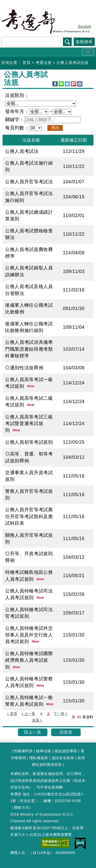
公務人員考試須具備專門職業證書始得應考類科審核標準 (29, 349)
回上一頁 (33, 732)
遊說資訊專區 (66, 751)
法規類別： (17, 95)
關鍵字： (15, 120)
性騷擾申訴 (23, 751)
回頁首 (66, 732)
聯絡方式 (22, 807)
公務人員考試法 (22, 151)
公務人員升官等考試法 (29, 182)
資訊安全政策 (63, 758)
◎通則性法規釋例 (24, 368)
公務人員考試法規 (72, 62)
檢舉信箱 (44, 751)
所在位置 (28, 801)
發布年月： (17, 111)
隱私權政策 (39, 758)
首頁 (26, 62)
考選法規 (44, 62)
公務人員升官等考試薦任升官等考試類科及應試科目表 (29, 516)
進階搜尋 (84, 42)
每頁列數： (17, 128)
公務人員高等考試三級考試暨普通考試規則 (29, 424)
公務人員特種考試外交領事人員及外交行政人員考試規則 (29, 635)
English (84, 26)
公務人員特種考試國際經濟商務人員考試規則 (29, 660)
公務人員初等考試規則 (29, 442)
